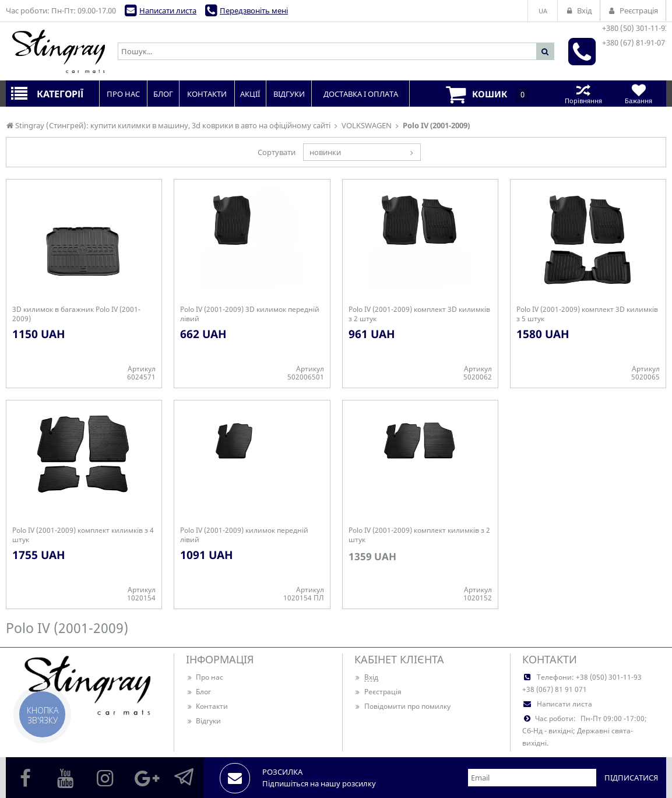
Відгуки (203, 721)
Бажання (638, 94)
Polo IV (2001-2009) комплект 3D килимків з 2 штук (419, 314)
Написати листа (168, 10)
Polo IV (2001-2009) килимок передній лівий (244, 535)
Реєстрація (378, 692)
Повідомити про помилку (402, 706)
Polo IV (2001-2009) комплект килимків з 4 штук (83, 535)
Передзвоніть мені (254, 10)
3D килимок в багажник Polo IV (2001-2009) (76, 314)
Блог (198, 692)
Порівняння (583, 94)
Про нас (205, 677)
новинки (325, 152)
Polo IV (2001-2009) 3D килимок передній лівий (250, 314)
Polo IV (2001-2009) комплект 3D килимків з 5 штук (587, 314)
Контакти (207, 706)
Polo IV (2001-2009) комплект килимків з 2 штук (419, 535)
